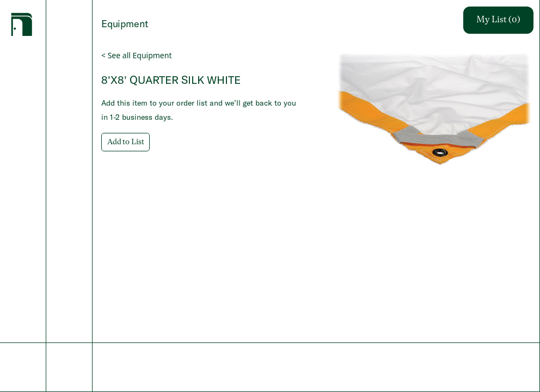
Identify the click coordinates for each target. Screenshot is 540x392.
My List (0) (498, 20)
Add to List (125, 142)
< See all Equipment (136, 55)
